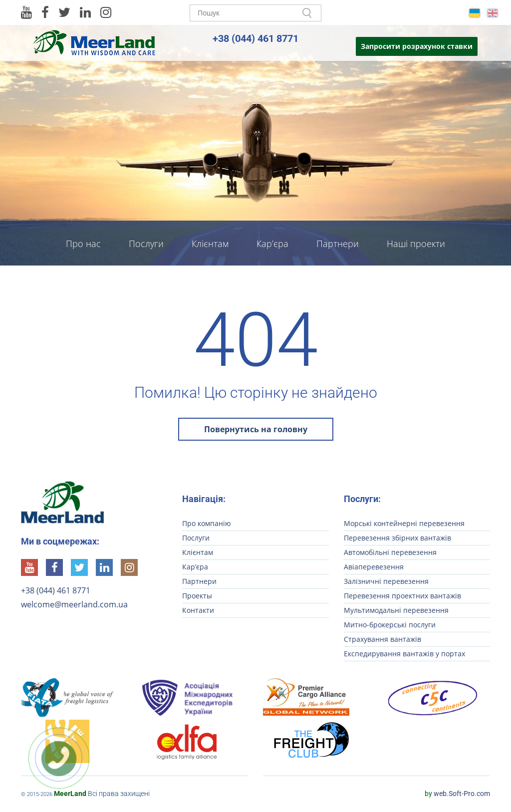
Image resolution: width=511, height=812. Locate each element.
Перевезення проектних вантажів (402, 596)
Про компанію (207, 523)
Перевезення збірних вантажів (397, 538)
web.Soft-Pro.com (457, 794)
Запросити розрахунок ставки (417, 46)
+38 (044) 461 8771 (255, 38)
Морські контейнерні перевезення (404, 523)
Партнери (338, 244)
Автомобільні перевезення (390, 552)
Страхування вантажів (383, 639)
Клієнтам (210, 244)
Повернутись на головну (256, 429)
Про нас (83, 244)
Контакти (256, 274)
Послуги (146, 244)
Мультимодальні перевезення (396, 610)
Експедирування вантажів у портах (404, 654)
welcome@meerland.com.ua (74, 604)
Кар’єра (272, 244)
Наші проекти (416, 244)
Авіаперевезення (374, 567)
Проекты (197, 596)
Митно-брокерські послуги (390, 625)
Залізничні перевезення (386, 581)
